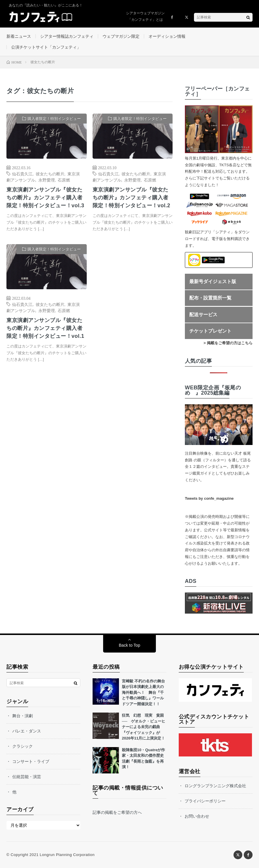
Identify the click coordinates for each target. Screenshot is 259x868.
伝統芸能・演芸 (27, 777)
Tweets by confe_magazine (209, 498)
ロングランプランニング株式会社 (215, 786)
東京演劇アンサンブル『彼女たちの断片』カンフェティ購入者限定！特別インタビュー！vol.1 (45, 328)
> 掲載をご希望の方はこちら (228, 343)
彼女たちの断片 (50, 174)
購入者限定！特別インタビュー (54, 119)
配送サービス (203, 315)
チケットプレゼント (210, 331)
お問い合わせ (197, 816)
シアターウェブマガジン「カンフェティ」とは (145, 16)
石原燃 (64, 180)
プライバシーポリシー (205, 801)
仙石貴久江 (22, 174)
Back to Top (130, 645)
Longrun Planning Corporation (67, 855)
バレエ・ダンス (27, 731)
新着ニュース (19, 36)
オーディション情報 (167, 36)
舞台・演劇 (23, 716)
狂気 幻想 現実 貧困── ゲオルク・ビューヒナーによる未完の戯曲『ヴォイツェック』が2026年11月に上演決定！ (144, 727)
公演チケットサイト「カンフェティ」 (46, 47)
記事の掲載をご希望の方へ (117, 812)
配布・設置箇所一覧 (210, 298)
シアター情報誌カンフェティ (67, 36)
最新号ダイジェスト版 (213, 281)
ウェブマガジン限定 (121, 36)
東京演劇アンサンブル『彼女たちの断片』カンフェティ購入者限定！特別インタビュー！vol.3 (45, 198)
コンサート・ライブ (31, 761)
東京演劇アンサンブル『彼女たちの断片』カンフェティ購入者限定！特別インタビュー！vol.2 (132, 198)
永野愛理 (47, 180)
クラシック (23, 746)
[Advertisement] (133, 302)
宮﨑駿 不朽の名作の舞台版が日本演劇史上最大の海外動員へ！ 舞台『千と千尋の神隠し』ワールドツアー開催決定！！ (143, 692)
